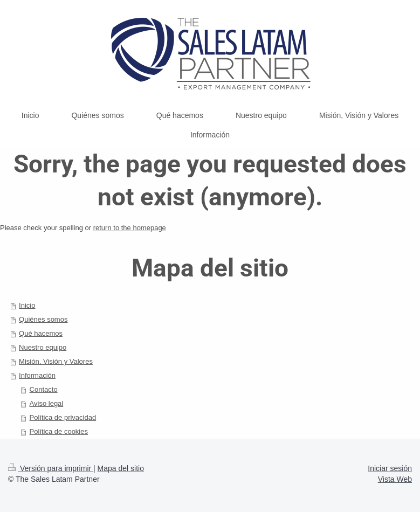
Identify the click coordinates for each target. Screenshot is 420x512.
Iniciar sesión (390, 468)
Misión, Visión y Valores (56, 361)
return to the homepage (130, 228)
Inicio (27, 305)
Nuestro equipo (43, 347)
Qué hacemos (41, 333)
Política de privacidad (63, 417)
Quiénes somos (43, 319)
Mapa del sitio (121, 468)
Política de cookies (59, 431)
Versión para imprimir (51, 468)
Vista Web (395, 479)
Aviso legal (47, 403)
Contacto (44, 389)
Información (37, 375)
